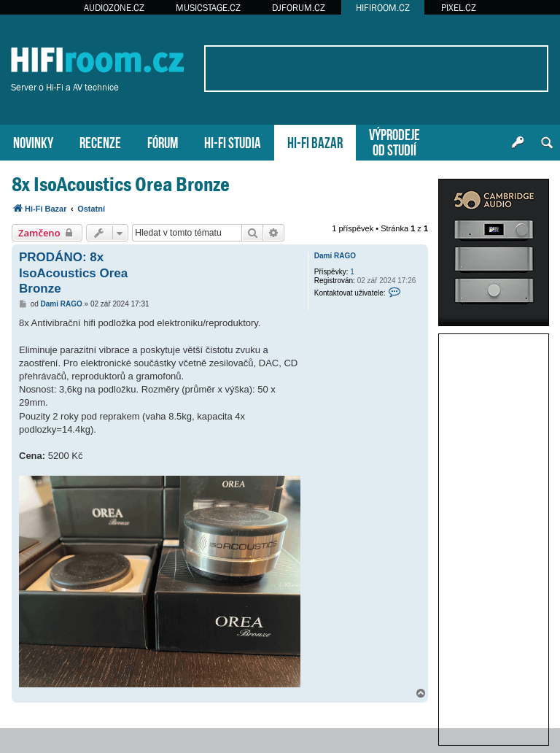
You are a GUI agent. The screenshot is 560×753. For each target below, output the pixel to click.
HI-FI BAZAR (315, 141)
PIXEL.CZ (459, 8)
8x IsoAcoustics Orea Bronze (121, 184)
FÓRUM (163, 141)
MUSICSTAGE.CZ (208, 8)
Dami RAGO (335, 256)
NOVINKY (33, 141)
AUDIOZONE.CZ (114, 8)
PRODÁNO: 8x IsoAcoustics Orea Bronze (73, 273)
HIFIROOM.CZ (383, 8)
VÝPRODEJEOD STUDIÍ (394, 141)
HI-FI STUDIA (233, 141)
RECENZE (100, 141)
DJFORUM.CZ (299, 8)
